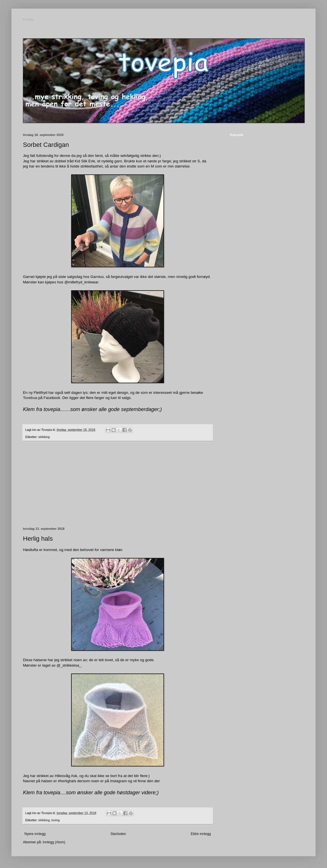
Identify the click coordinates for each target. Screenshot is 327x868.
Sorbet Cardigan (46, 145)
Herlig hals (38, 539)
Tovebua (30, 398)
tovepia (29, 20)
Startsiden (118, 834)
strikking (44, 437)
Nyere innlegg (35, 834)
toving (56, 820)
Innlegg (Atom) (54, 842)
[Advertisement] (118, 484)
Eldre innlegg (201, 834)
